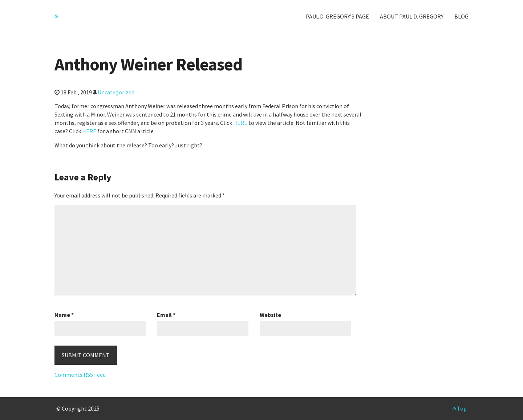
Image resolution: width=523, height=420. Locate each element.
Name (64, 315)
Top (459, 408)
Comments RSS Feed (80, 375)
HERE (240, 123)
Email (166, 315)
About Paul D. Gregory (412, 16)
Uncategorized (116, 92)
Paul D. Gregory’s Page (337, 16)
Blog (461, 16)
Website (270, 315)
